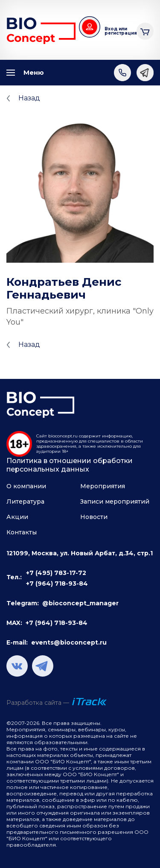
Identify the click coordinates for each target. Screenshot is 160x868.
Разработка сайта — (38, 703)
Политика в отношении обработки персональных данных (70, 465)
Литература (25, 501)
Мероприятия (103, 486)
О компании (26, 486)
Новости (94, 517)
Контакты (22, 532)
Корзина (145, 30)
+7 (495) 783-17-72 (56, 573)
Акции (17, 517)
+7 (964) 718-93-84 (57, 584)
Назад (29, 98)
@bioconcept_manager (80, 603)
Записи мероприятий (115, 501)
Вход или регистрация (117, 31)
